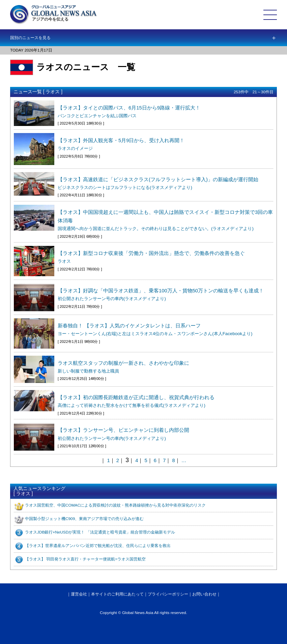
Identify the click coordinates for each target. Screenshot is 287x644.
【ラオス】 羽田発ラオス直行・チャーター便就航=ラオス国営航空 (85, 559)
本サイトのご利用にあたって (117, 594)
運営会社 (79, 594)
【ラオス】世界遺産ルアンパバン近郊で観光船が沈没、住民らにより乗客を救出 (98, 546)
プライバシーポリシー (168, 594)
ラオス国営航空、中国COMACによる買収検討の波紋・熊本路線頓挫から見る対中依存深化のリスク (115, 505)
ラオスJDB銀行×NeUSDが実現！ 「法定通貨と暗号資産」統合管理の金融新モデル (100, 532)
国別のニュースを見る (30, 38)
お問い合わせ (204, 594)
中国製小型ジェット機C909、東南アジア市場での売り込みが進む (84, 519)
